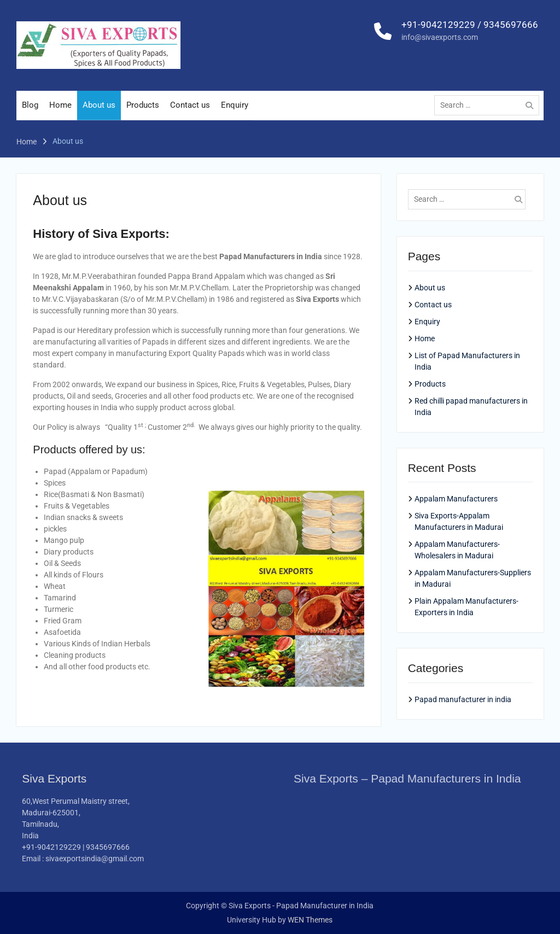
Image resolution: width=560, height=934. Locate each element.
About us (99, 111)
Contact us (190, 111)
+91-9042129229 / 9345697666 (470, 31)
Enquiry (235, 111)
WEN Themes (310, 920)
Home (60, 111)
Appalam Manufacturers (456, 499)
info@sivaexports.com (440, 43)
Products (143, 111)
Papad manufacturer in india (463, 699)
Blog (30, 111)
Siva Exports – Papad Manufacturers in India (407, 779)
